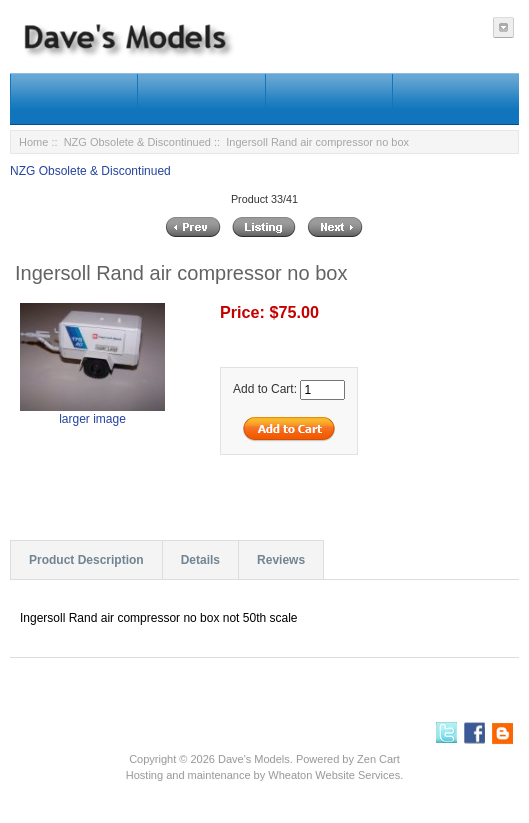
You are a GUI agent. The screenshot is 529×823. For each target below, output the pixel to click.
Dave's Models (254, 759)
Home (33, 142)
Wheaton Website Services (334, 775)
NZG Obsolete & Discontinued (137, 142)
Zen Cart (378, 759)
